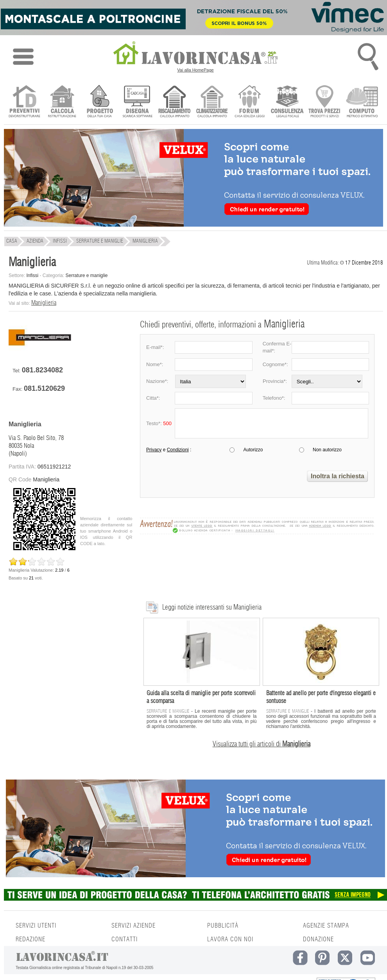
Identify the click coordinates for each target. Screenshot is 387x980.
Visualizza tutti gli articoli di (262, 744)
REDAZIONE (30, 939)
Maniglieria (44, 303)
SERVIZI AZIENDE (133, 926)
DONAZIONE (318, 939)
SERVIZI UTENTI (36, 926)
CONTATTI (125, 939)
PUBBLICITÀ (223, 926)
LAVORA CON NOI (230, 939)
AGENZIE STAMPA (326, 926)
